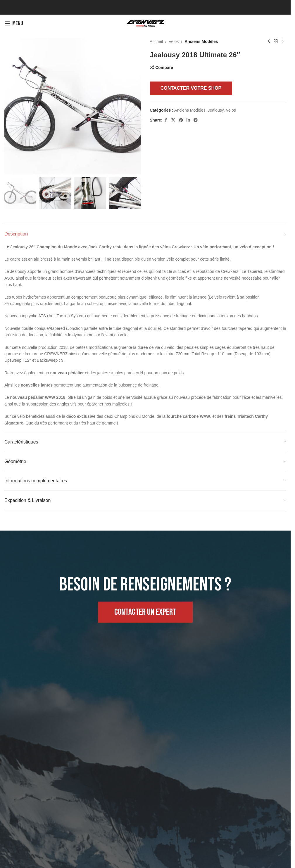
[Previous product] (269, 41)
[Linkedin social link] (188, 120)
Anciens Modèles (201, 41)
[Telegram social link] (196, 120)
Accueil (156, 41)
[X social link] (173, 120)
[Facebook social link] (166, 120)
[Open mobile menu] (14, 23)
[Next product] (283, 41)
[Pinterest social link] (181, 120)
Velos (174, 41)
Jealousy (215, 110)
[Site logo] (145, 23)
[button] (10, 106)
